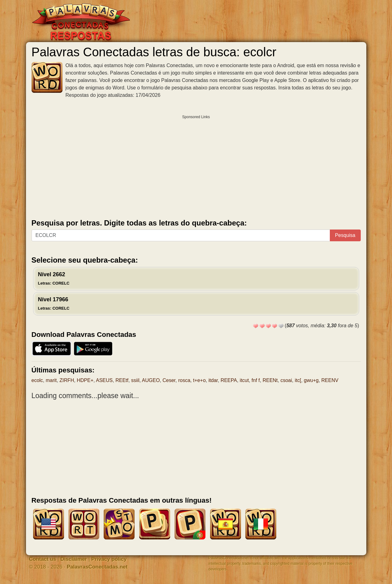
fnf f (256, 380)
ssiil (135, 380)
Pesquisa (345, 235)
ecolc (37, 380)
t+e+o (199, 380)
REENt (270, 380)
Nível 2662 (54, 278)
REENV (330, 380)
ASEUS (104, 380)
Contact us (43, 559)
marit (51, 380)
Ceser (169, 380)
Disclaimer (74, 559)
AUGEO (151, 380)
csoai (286, 380)
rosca (184, 380)
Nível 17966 (54, 303)
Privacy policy (109, 559)
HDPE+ (85, 380)
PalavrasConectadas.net (97, 567)
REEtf (122, 380)
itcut (244, 380)
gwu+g (311, 380)
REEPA (229, 380)
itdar (213, 380)
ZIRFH (67, 380)
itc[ (298, 380)
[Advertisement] (196, 165)
